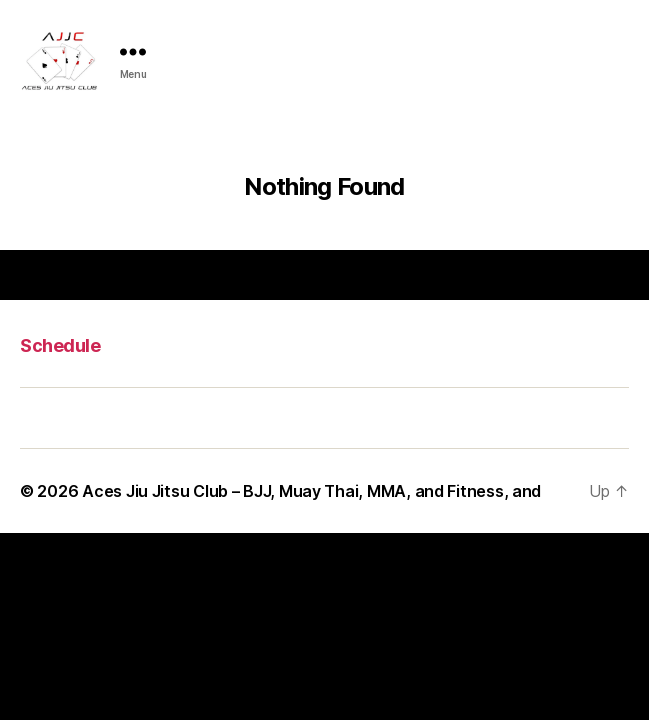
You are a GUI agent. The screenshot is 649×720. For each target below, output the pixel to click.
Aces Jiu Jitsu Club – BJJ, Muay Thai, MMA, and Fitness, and (311, 491)
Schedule (60, 345)
